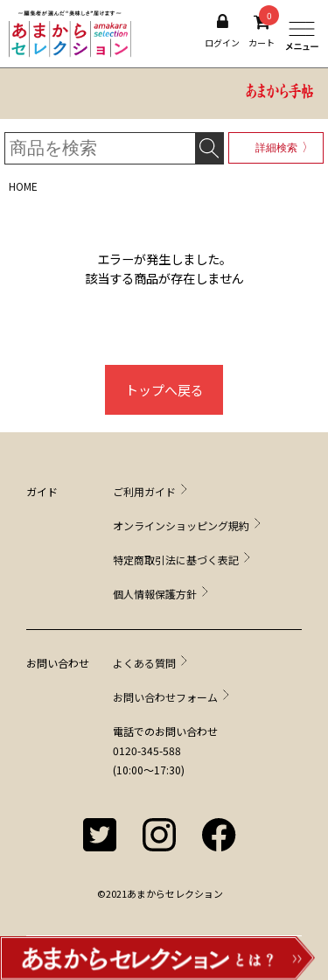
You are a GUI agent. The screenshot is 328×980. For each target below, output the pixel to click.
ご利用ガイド (144, 491)
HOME (23, 186)
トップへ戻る (164, 390)
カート (262, 31)
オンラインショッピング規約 (181, 525)
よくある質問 (144, 663)
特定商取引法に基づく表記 (176, 560)
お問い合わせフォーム (165, 697)
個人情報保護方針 (155, 594)
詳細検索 (276, 148)
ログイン (222, 31)
